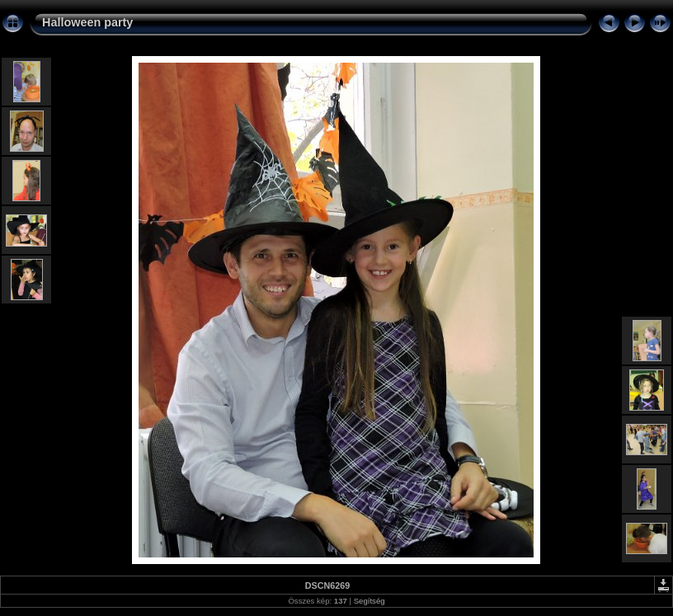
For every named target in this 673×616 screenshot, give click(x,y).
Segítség (369, 601)
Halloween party (87, 22)
